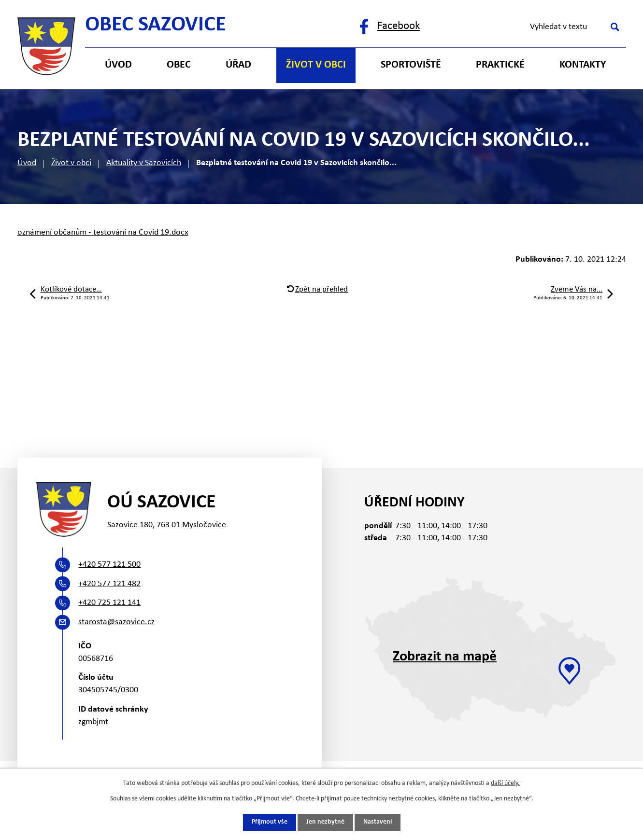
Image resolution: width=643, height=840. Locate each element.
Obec (179, 65)
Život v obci (71, 163)
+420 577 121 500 (109, 565)
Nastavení (378, 822)
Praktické (500, 65)
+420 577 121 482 (109, 584)
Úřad (238, 65)
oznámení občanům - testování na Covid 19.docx (103, 232)
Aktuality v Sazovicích (144, 163)
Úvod (27, 163)
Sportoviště (411, 65)
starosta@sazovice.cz (116, 622)
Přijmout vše (270, 822)
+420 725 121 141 (109, 603)
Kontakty (583, 65)
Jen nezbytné (325, 822)
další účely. (505, 783)
